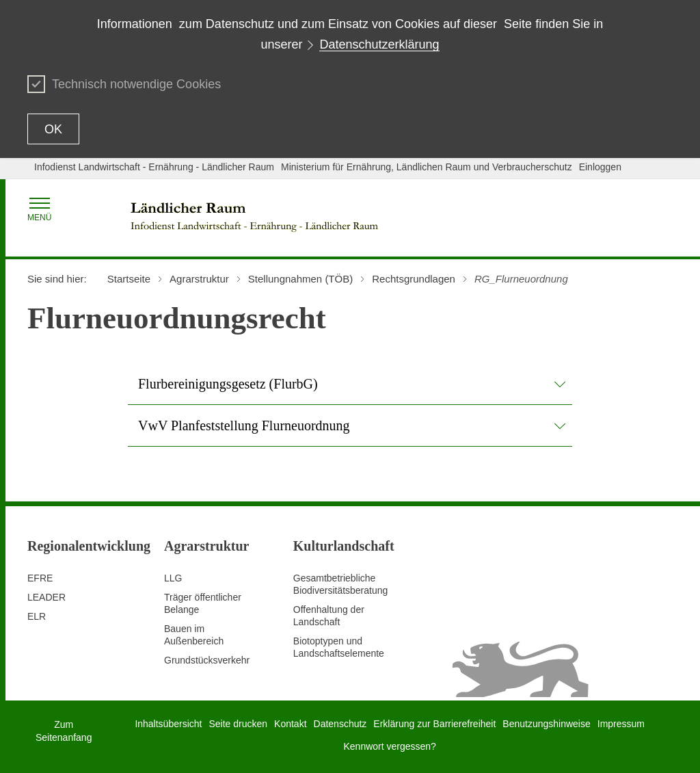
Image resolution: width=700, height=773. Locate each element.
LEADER (46, 597)
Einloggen (600, 167)
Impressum (621, 724)
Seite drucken (238, 724)
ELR (37, 616)
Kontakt (290, 724)
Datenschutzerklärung (379, 44)
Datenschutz (340, 724)
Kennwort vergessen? (389, 746)
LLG (173, 578)
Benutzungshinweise (546, 724)
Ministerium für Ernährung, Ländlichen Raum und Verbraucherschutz (427, 167)
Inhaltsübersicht (168, 724)
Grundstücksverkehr (207, 660)
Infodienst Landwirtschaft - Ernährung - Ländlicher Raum (154, 167)
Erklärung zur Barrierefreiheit (434, 724)
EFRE (40, 578)
